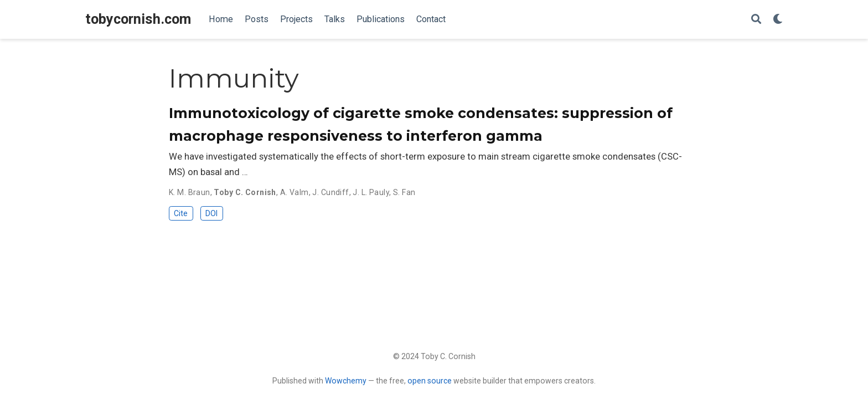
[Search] (756, 20)
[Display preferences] (778, 20)
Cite (181, 213)
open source (430, 381)
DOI (211, 213)
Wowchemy (346, 381)
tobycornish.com (138, 19)
